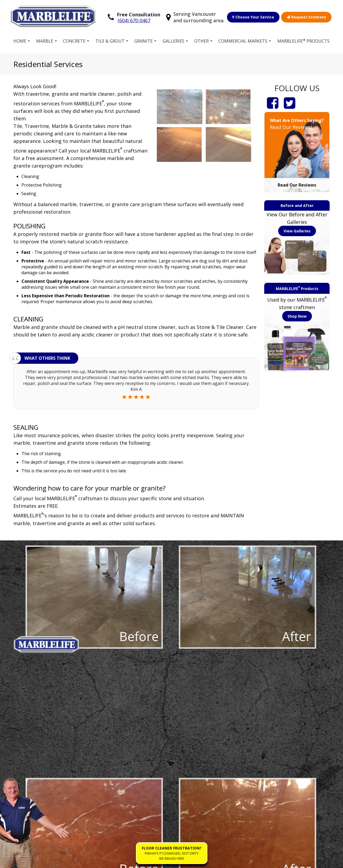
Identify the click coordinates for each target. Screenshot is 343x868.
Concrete (74, 40)
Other (202, 40)
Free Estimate (124, 759)
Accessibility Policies (129, 861)
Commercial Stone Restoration (208, 728)
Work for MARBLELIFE (204, 765)
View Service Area (302, 672)
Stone (35, 733)
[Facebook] (273, 102)
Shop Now (297, 315)
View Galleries (297, 230)
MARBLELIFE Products (303, 40)
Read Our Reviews (297, 184)
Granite (144, 40)
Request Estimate (306, 16)
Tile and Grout (44, 725)
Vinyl (34, 767)
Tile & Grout (110, 40)
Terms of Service (57, 861)
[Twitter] (290, 102)
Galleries (174, 40)
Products (119, 742)
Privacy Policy (92, 861)
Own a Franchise (126, 733)
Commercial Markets (243, 40)
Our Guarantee (205, 754)
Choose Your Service (253, 16)
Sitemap (27, 861)
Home (20, 40)
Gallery (117, 750)
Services (118, 725)
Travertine (40, 776)
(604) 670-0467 (134, 20)
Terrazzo (39, 742)
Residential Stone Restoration (208, 742)
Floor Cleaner (204, 777)
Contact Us (201, 786)
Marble (45, 40)
